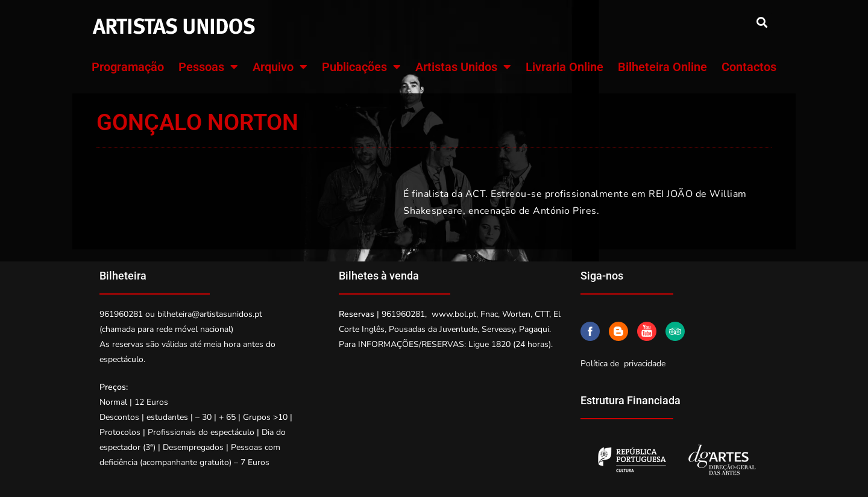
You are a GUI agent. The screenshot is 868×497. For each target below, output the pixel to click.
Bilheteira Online (662, 67)
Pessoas (208, 67)
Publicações (361, 67)
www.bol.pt (454, 314)
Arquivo (280, 67)
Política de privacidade (623, 364)
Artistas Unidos (463, 67)
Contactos (749, 67)
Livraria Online (565, 67)
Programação (128, 67)
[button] (762, 22)
